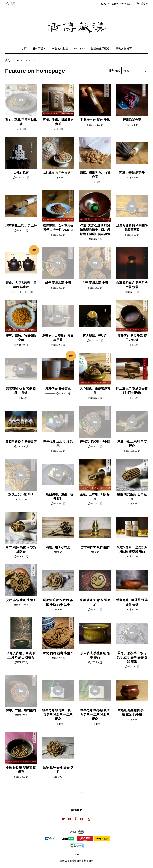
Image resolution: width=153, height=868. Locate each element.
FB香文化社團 (60, 49)
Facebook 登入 (125, 4)
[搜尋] (15, 4)
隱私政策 (76, 861)
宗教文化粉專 (124, 49)
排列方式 (114, 71)
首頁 (24, 49)
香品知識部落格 (100, 49)
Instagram (80, 49)
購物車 (144, 4)
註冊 (114, 4)
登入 (103, 4)
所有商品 (39, 49)
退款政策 (89, 861)
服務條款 (64, 861)
